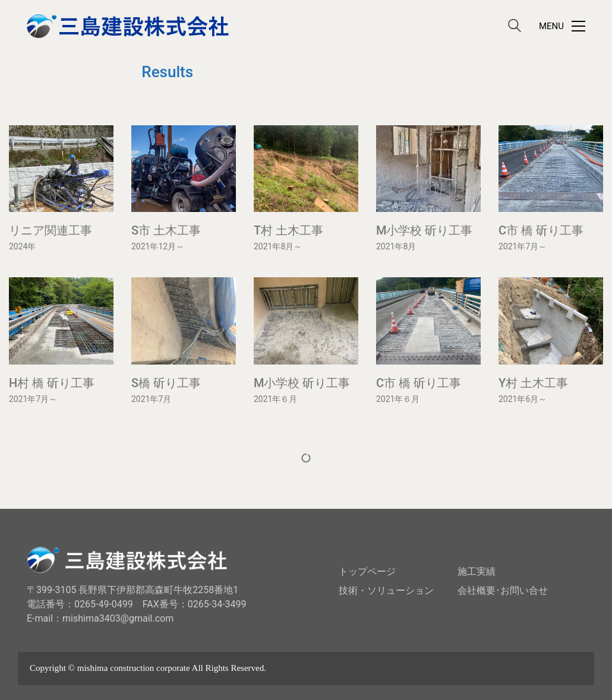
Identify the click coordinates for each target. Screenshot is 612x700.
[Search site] (515, 27)
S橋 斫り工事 (166, 383)
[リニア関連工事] (61, 169)
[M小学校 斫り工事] (428, 169)
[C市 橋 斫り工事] (551, 169)
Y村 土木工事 (533, 383)
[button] (562, 26)
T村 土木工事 (288, 230)
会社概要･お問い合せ (503, 590)
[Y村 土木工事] (551, 321)
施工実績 (477, 571)
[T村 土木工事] (306, 169)
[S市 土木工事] (184, 169)
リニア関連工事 (51, 230)
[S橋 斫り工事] (184, 321)
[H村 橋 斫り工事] (61, 321)
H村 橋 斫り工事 (52, 383)
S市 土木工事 (166, 230)
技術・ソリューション (386, 590)
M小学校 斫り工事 (424, 230)
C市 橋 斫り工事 (541, 230)
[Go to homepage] (128, 26)
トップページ (367, 571)
